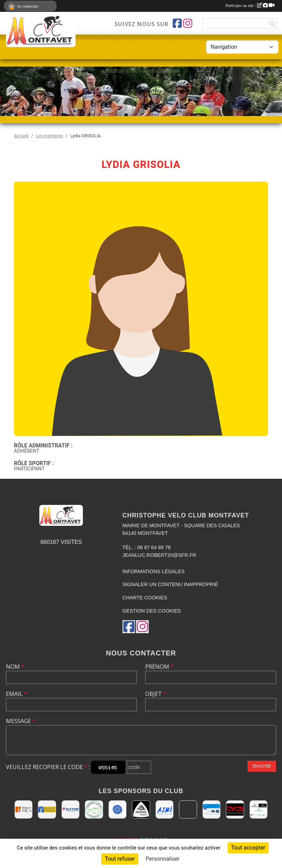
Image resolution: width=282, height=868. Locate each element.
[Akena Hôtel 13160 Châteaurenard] (141, 809)
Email (17, 694)
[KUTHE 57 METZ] (70, 809)
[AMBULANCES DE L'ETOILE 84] (211, 809)
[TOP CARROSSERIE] (258, 809)
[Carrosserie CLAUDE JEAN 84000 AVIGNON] (94, 809)
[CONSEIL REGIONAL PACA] (23, 809)
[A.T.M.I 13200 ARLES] (164, 809)
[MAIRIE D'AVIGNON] (188, 809)
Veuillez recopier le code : (48, 767)
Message (21, 721)
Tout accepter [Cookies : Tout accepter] (248, 848)
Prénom (159, 667)
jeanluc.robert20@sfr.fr (159, 555)
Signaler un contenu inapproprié (170, 584)
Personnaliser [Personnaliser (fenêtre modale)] (163, 859)
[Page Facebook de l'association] (177, 23)
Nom (15, 667)
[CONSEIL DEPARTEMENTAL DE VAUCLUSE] (47, 809)
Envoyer (262, 766)
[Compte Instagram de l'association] (188, 23)
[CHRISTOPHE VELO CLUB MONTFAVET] (235, 809)
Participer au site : (250, 6)
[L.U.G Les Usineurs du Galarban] (117, 809)
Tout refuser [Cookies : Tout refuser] (120, 859)
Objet (156, 694)
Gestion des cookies (152, 611)
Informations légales (154, 571)
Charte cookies (145, 598)
